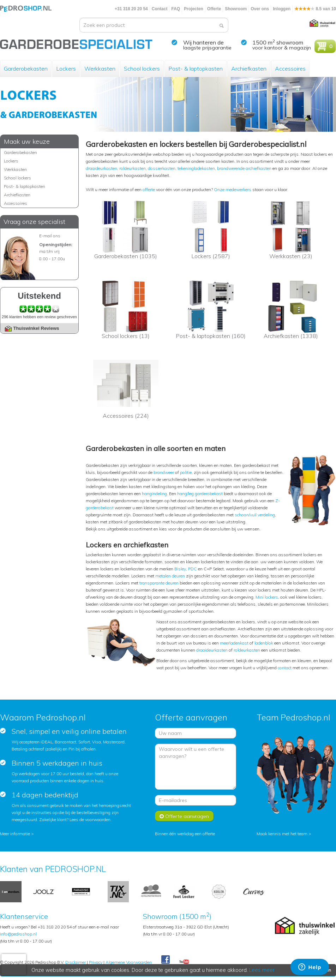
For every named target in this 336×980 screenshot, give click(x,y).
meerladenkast (234, 643)
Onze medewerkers (233, 189)
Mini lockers (267, 597)
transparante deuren (159, 583)
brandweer (164, 472)
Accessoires (290, 69)
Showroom (236, 9)
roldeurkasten (133, 168)
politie (186, 472)
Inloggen (282, 9)
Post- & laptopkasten (196, 69)
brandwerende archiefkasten (244, 168)
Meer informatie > (17, 834)
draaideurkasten (101, 168)
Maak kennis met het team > (284, 834)
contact (285, 668)
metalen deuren (170, 576)
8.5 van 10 (315, 9)
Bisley (180, 569)
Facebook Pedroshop (166, 960)
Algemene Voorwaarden (129, 962)
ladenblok (264, 643)
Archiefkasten (249, 69)
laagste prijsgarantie (207, 48)
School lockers (142, 69)
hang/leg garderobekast (200, 494)
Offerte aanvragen (184, 816)
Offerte (214, 9)
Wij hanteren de (203, 42)
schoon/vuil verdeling (255, 515)
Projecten (194, 9)
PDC (193, 569)
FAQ (176, 9)
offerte (149, 189)
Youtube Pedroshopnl (184, 962)
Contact (160, 9)
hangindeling (154, 494)
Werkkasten (100, 69)
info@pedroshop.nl (18, 934)
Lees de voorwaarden (90, 819)
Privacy (96, 962)
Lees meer (262, 970)
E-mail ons (50, 236)
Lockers (66, 69)
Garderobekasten (26, 69)
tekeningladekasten (196, 168)
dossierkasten (162, 168)
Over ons (260, 9)
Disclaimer (76, 962)
